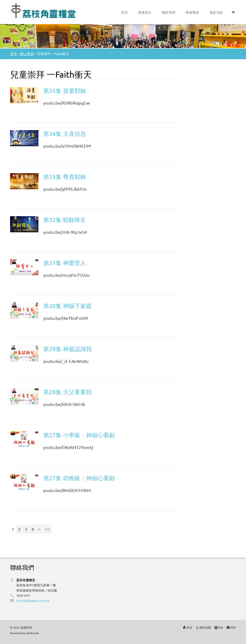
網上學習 (27, 54)
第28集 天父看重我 (68, 392)
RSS (221, 627)
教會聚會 (192, 12)
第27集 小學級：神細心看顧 (79, 435)
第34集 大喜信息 (65, 134)
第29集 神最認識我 (68, 349)
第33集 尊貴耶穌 (65, 177)
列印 (233, 627)
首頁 (124, 12)
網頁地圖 (205, 627)
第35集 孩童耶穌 (65, 91)
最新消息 (216, 12)
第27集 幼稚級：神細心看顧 (79, 478)
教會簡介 (145, 12)
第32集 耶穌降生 (65, 220)
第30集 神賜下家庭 (68, 306)
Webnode (33, 633)
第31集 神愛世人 (65, 263)
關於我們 (169, 12)
